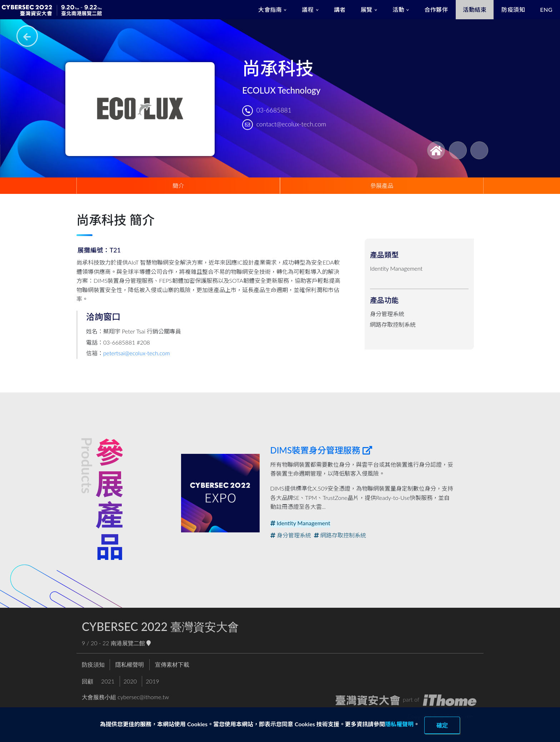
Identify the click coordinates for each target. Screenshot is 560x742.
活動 (398, 9)
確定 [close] (442, 725)
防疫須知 (513, 9)
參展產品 (382, 185)
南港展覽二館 (131, 643)
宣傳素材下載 (172, 664)
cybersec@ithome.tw (143, 697)
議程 (308, 9)
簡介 (178, 185)
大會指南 (270, 9)
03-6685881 (274, 110)
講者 (340, 9)
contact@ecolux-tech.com (291, 124)
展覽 (367, 9)
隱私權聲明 (399, 724)
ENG (546, 9)
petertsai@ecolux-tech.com (137, 353)
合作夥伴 (436, 9)
